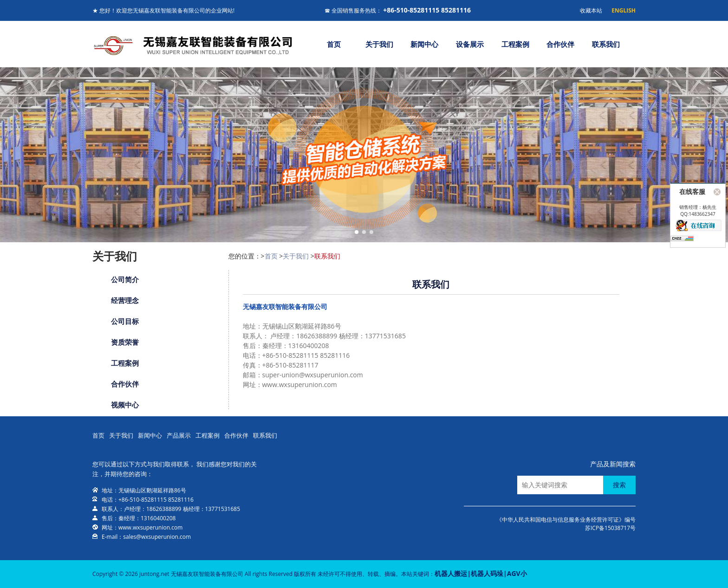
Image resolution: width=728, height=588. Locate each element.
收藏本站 (591, 10)
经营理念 (125, 300)
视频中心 (125, 405)
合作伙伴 (560, 44)
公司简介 (125, 279)
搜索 (619, 485)
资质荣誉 (125, 342)
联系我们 (606, 44)
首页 (334, 44)
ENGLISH (624, 10)
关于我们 (379, 44)
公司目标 (125, 321)
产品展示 (179, 435)
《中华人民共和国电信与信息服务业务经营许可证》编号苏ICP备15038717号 (566, 524)
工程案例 (515, 44)
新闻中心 (424, 44)
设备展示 (470, 44)
